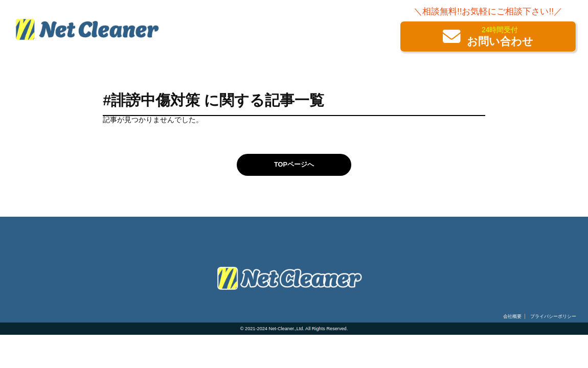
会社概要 (512, 316)
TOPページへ (294, 165)
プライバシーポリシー (553, 316)
